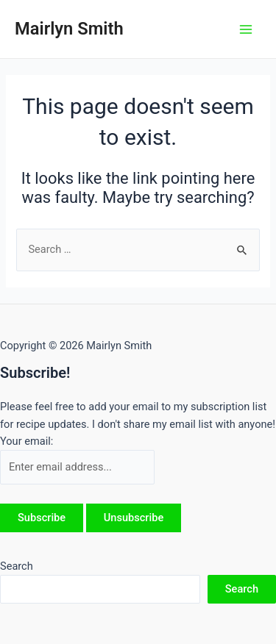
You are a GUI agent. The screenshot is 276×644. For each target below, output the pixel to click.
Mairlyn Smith (69, 29)
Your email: (26, 441)
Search (17, 566)
